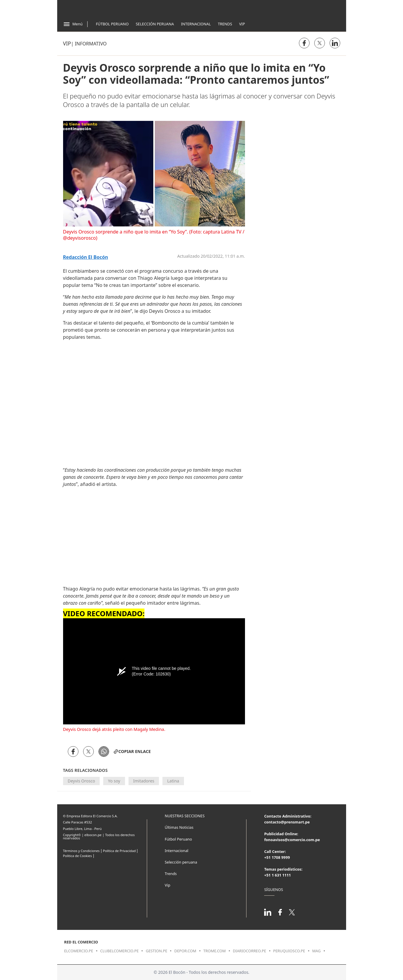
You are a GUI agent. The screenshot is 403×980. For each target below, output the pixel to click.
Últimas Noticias (179, 827)
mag (316, 951)
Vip (242, 24)
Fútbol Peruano (112, 24)
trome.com (215, 951)
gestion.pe (156, 951)
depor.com (185, 951)
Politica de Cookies (78, 856)
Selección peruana (181, 862)
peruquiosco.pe (289, 951)
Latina (173, 781)
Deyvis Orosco (82, 781)
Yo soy (114, 781)
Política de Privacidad (119, 851)
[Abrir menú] (73, 24)
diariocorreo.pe (250, 951)
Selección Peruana (155, 24)
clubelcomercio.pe (120, 951)
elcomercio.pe (79, 951)
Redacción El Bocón (86, 257)
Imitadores (144, 781)
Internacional (196, 24)
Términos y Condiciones (81, 851)
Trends (225, 24)
